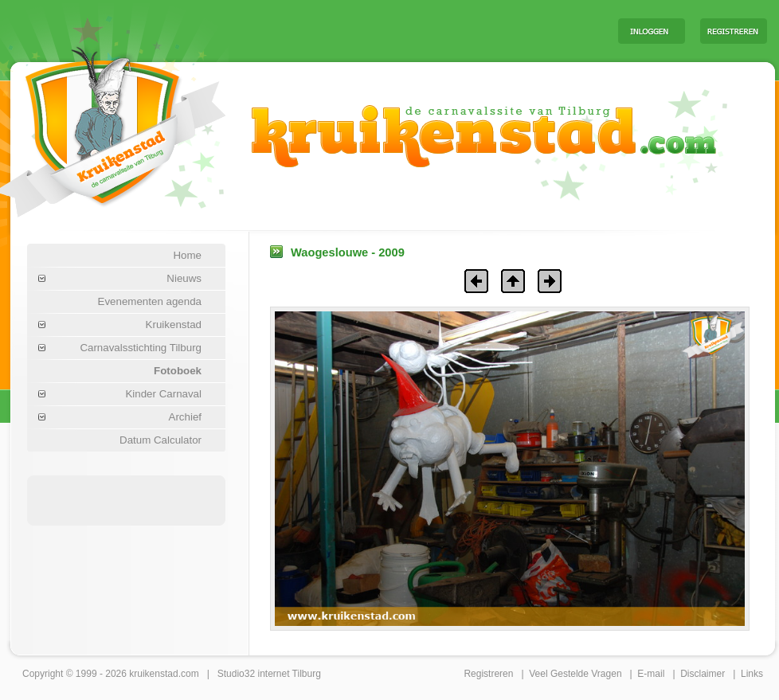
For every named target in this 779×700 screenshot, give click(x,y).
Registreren (488, 674)
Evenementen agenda (150, 301)
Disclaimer (703, 674)
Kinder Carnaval (163, 394)
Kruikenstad (174, 325)
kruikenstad (153, 674)
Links (752, 674)
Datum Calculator (160, 440)
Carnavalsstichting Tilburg (141, 348)
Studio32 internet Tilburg (269, 674)
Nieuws (184, 278)
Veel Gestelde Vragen (575, 674)
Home (187, 255)
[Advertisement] (127, 499)
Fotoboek (178, 371)
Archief (185, 417)
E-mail (651, 674)
